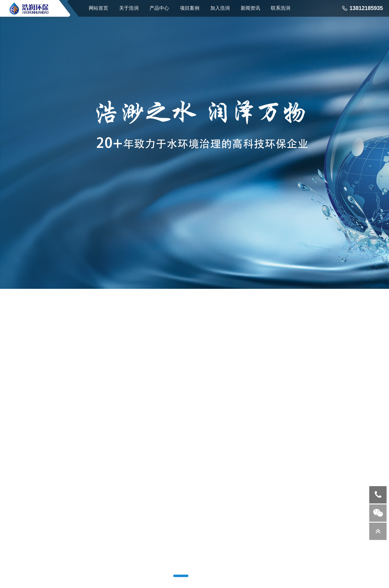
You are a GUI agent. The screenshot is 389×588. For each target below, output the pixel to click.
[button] (181, 576)
